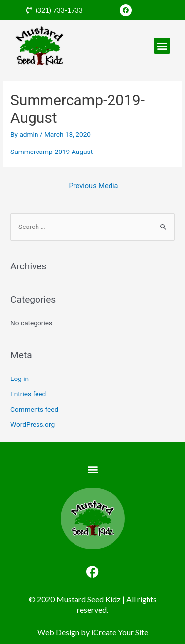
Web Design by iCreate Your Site (93, 632)
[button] (162, 46)
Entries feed (28, 394)
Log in (19, 379)
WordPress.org (33, 424)
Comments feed (34, 409)
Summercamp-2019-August (52, 152)
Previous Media (94, 186)
